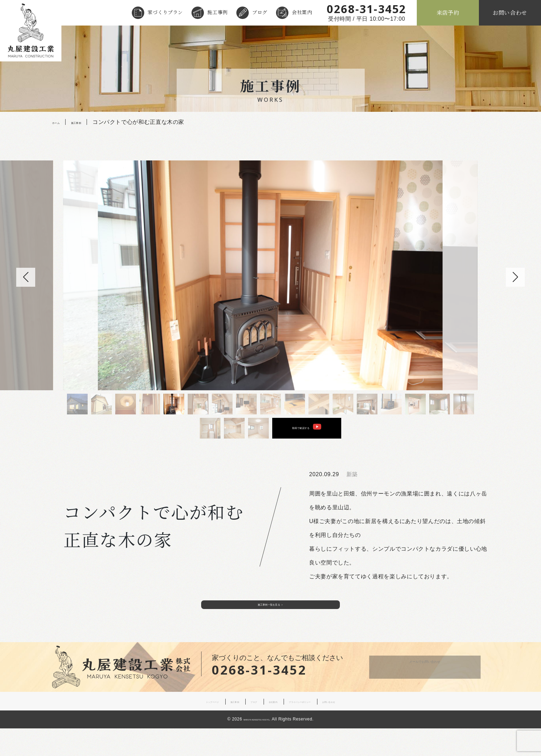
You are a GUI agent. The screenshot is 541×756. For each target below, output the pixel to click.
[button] (515, 277)
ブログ (260, 12)
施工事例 (218, 12)
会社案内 (302, 12)
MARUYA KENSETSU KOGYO (257, 747)
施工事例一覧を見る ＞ (270, 627)
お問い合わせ (510, 13)
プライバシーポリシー (316, 729)
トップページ (174, 729)
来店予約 (448, 13)
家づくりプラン (165, 12)
